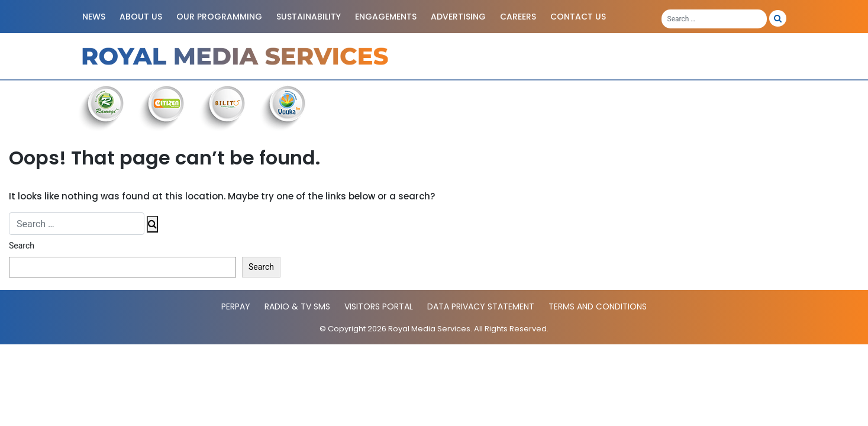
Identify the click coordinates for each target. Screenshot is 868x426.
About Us (141, 17)
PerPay (236, 306)
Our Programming (219, 17)
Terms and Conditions (598, 306)
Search (22, 246)
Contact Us (578, 17)
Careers (518, 17)
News (94, 17)
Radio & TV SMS (297, 306)
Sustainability (309, 17)
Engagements (386, 17)
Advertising (458, 17)
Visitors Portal (379, 306)
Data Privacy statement (481, 306)
